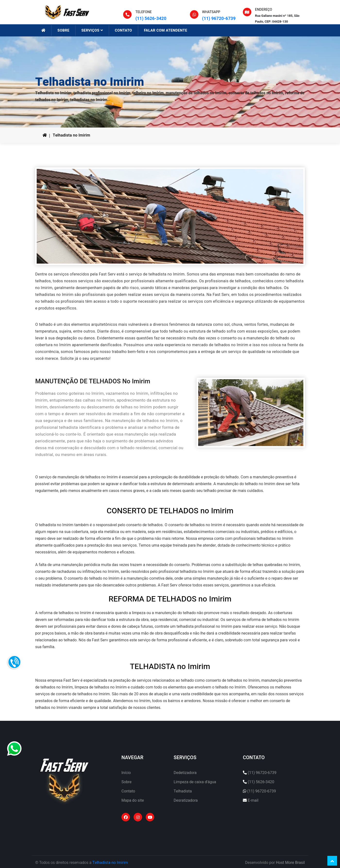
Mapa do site (133, 800)
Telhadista (183, 791)
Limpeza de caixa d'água (195, 782)
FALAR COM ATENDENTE (166, 30)
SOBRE (63, 30)
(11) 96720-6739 (219, 19)
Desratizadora (186, 800)
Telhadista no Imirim (71, 135)
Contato (128, 791)
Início (126, 773)
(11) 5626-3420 (151, 19)
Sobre (127, 782)
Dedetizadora (185, 773)
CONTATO (123, 30)
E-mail (253, 800)
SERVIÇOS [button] (92, 30)
